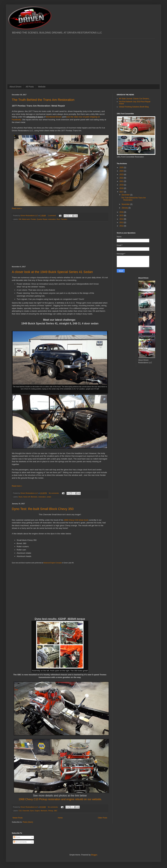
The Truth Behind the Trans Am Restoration (43, 100)
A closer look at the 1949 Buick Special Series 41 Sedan (52, 272)
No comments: (54, 493)
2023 (122, 174)
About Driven (15, 87)
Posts (17, 837)
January (125, 208)
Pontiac (33, 219)
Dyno (32, 811)
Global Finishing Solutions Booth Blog (134, 107)
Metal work (26, 219)
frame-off (27, 497)
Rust (58, 219)
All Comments (20, 842)
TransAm (64, 219)
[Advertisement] (83, 59)
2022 (122, 178)
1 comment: (52, 216)
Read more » (17, 208)
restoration (52, 219)
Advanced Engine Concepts (53, 563)
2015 (122, 216)
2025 (122, 168)
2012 (122, 226)
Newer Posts (18, 818)
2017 (122, 192)
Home (60, 818)
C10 (20, 811)
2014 (122, 219)
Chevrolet (26, 811)
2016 (122, 212)
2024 (122, 171)
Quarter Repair (42, 219)
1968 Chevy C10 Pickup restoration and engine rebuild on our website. (60, 799)
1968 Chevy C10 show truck (76, 520)
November (126, 204)
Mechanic (34, 497)
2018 (122, 188)
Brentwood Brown (54, 117)
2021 (122, 181)
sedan (49, 497)
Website (42, 87)
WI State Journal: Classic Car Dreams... (135, 99)
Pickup (51, 811)
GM (20, 219)
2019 (122, 185)
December (126, 195)
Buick (21, 497)
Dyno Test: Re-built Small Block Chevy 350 (43, 509)
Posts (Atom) (28, 822)
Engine (37, 811)
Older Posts (102, 818)
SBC (56, 811)
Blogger (94, 855)
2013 (122, 222)
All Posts (30, 87)
